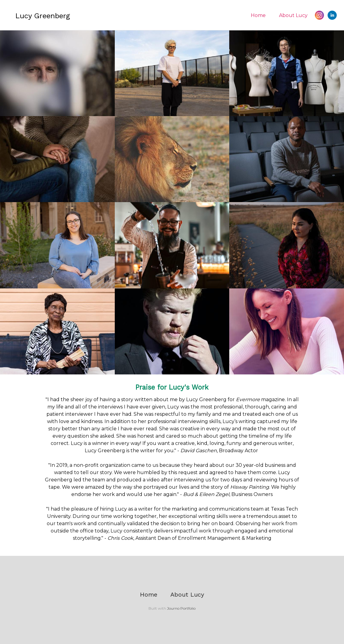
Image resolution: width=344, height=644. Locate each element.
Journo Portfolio (181, 608)
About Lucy (293, 15)
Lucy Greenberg (43, 16)
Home (258, 15)
